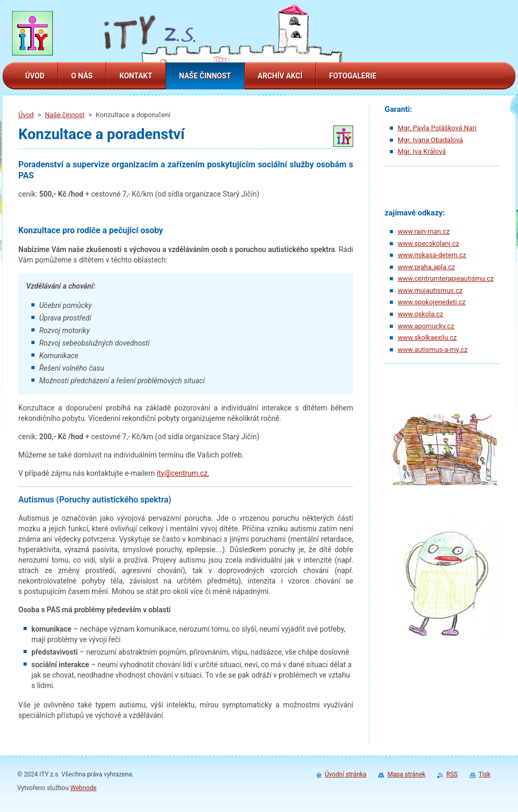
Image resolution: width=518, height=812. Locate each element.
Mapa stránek (406, 774)
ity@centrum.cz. (183, 473)
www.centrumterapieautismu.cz (446, 278)
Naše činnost (65, 115)
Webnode (83, 788)
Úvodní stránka (346, 774)
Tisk (485, 774)
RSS (452, 774)
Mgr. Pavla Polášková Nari (437, 128)
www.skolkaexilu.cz (427, 338)
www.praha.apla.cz (426, 267)
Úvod (26, 115)
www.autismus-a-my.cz (432, 350)
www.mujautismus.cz (430, 290)
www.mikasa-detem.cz (432, 255)
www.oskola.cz (420, 314)
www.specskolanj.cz (429, 243)
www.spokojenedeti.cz (432, 302)
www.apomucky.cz (426, 326)
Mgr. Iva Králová (422, 151)
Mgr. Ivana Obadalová (430, 140)
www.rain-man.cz (424, 231)
